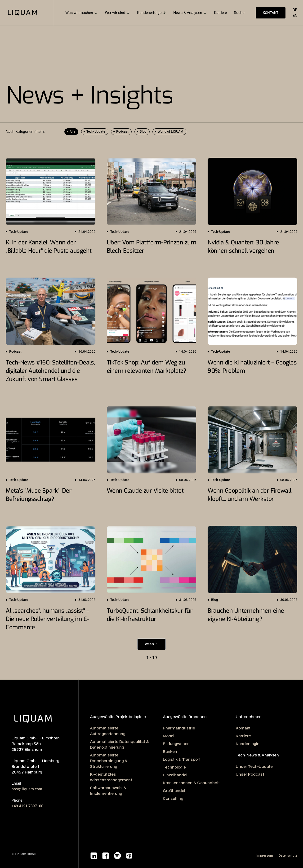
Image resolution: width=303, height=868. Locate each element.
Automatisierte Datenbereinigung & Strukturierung (109, 761)
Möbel (169, 736)
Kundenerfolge (149, 13)
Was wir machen (79, 13)
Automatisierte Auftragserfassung (108, 731)
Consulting (173, 798)
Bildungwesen (176, 744)
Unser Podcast (250, 774)
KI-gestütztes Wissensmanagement (111, 777)
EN (295, 16)
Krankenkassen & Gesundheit (191, 783)
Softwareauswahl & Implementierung (108, 790)
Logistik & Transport (182, 759)
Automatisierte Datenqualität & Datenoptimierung (119, 744)
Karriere (243, 736)
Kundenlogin (248, 744)
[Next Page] (151, 644)
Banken (170, 751)
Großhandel (174, 790)
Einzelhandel (175, 775)
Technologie (174, 767)
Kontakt (243, 728)
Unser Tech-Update (254, 766)
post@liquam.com (27, 789)
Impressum (265, 855)
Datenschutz (288, 855)
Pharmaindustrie (179, 728)
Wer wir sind (115, 13)
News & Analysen (188, 13)
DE (295, 10)
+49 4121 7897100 (27, 806)
